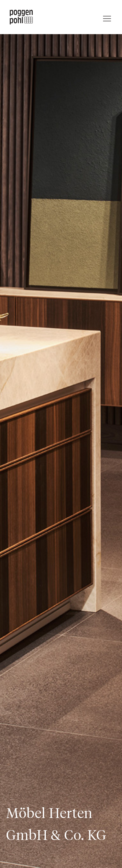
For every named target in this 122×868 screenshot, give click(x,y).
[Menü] (107, 17)
